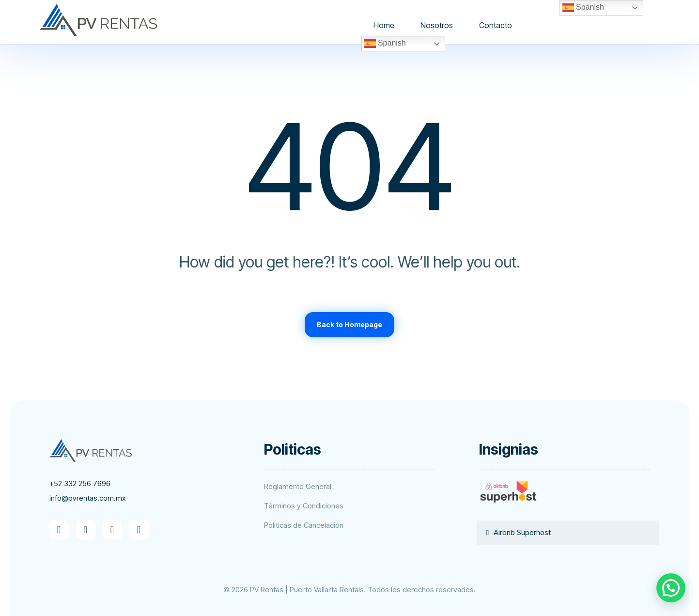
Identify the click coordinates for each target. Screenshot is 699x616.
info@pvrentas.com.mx (87, 498)
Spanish (385, 44)
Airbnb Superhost (522, 532)
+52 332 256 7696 (80, 483)
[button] (59, 530)
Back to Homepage (349, 324)
